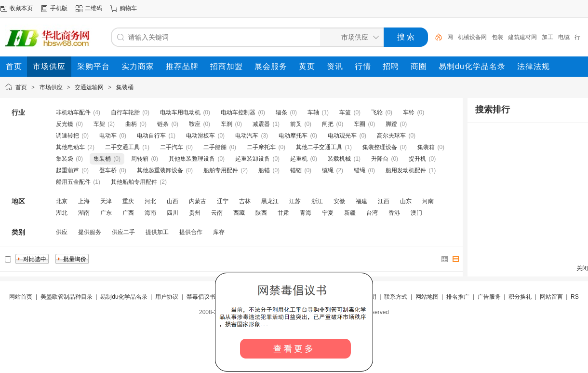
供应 (62, 232)
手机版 (59, 8)
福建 (361, 201)
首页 (21, 87)
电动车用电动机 (180, 112)
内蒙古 (198, 201)
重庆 (128, 201)
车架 (99, 124)
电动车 (108, 136)
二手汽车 (172, 147)
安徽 (339, 201)
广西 (128, 213)
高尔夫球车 (391, 136)
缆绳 (328, 170)
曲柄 (131, 124)
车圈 (360, 124)
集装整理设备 (380, 147)
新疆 (350, 213)
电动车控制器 (238, 112)
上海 (84, 201)
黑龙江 (270, 201)
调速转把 (67, 136)
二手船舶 (215, 147)
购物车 (128, 8)
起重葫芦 (67, 170)
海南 (150, 213)
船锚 (264, 170)
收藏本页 (21, 8)
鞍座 (195, 124)
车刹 (227, 124)
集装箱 (426, 147)
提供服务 (90, 232)
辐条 (281, 112)
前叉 (296, 124)
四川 (173, 213)
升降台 (380, 159)
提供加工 (157, 232)
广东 (106, 213)
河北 (150, 201)
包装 (497, 37)
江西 (384, 201)
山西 (173, 201)
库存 (219, 232)
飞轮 (377, 112)
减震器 (261, 124)
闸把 (328, 124)
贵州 (195, 213)
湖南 (84, 213)
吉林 (245, 201)
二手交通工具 (122, 147)
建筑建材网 (522, 37)
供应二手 (123, 232)
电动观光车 (342, 136)
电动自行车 (151, 136)
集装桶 (125, 87)
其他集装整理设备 (192, 159)
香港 (394, 213)
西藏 (239, 213)
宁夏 (328, 213)
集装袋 (65, 159)
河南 (428, 201)
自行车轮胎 (125, 112)
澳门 (416, 213)
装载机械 (339, 159)
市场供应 (51, 87)
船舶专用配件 (221, 170)
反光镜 (65, 124)
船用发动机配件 (406, 170)
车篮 (345, 112)
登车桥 (108, 170)
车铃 (409, 112)
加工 (548, 37)
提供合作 (191, 232)
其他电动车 (70, 147)
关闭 (582, 268)
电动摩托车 (293, 136)
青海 (306, 213)
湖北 (62, 213)
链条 (163, 124)
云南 (217, 213)
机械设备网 (472, 37)
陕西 (261, 213)
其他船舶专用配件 (134, 182)
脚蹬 (391, 124)
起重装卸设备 (253, 159)
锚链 (296, 170)
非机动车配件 (73, 112)
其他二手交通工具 (319, 147)
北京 (62, 201)
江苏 (295, 201)
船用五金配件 (73, 182)
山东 (406, 201)
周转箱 (140, 159)
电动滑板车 (200, 136)
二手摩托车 (261, 147)
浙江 (317, 201)
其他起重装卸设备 (160, 170)
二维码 (94, 8)
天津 (106, 201)
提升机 (417, 159)
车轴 (313, 112)
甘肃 (283, 213)
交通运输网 (89, 87)
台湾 (372, 213)
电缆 (564, 37)
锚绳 (360, 170)
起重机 (299, 159)
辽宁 (223, 201)
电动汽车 (247, 136)
